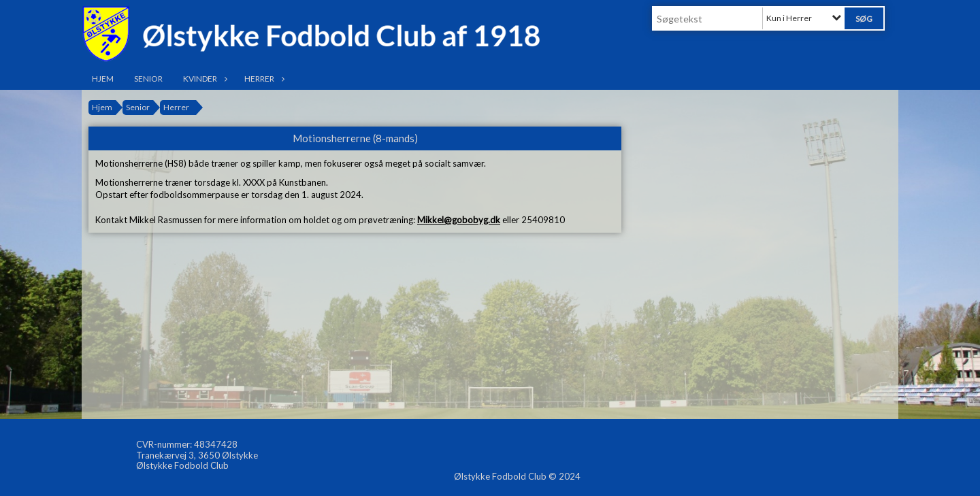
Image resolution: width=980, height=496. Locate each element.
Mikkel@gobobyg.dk (459, 220)
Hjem (103, 79)
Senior (148, 79)
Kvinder (203, 79)
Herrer (263, 79)
